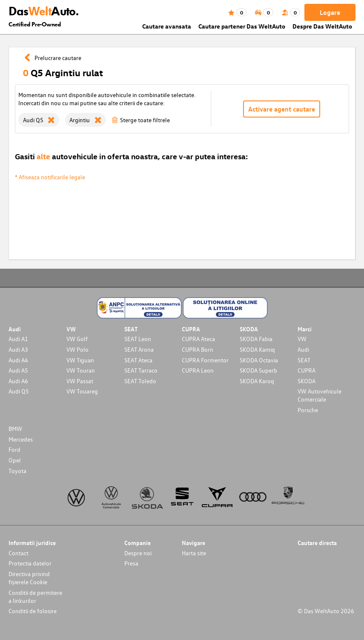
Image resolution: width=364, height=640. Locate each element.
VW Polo (77, 349)
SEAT (304, 360)
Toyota (17, 471)
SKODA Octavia (259, 360)
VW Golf (77, 339)
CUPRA (307, 370)
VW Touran (81, 370)
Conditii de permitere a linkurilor (35, 597)
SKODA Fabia (256, 339)
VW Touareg (82, 391)
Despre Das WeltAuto (322, 26)
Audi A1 (18, 339)
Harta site (194, 553)
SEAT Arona (139, 349)
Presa (131, 563)
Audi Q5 (19, 391)
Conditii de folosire (33, 611)
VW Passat (80, 381)
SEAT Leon (138, 339)
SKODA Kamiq (257, 349)
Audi (303, 349)
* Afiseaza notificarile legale (50, 177)
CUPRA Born (198, 349)
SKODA (307, 381)
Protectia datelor (30, 563)
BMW (15, 429)
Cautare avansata (167, 26)
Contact (19, 553)
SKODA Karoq (257, 381)
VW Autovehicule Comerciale (320, 395)
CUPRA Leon (198, 370)
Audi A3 (18, 349)
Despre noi (138, 553)
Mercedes (21, 439)
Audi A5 (18, 370)
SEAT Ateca (138, 360)
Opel (15, 460)
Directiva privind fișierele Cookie (29, 578)
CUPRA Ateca (198, 339)
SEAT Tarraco (141, 370)
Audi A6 (18, 381)
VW (302, 339)
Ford (14, 449)
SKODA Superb (258, 370)
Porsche (308, 410)
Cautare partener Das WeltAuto (242, 26)
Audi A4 (18, 360)
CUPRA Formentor (205, 360)
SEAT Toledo (140, 381)
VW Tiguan (80, 360)
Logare (330, 12)
